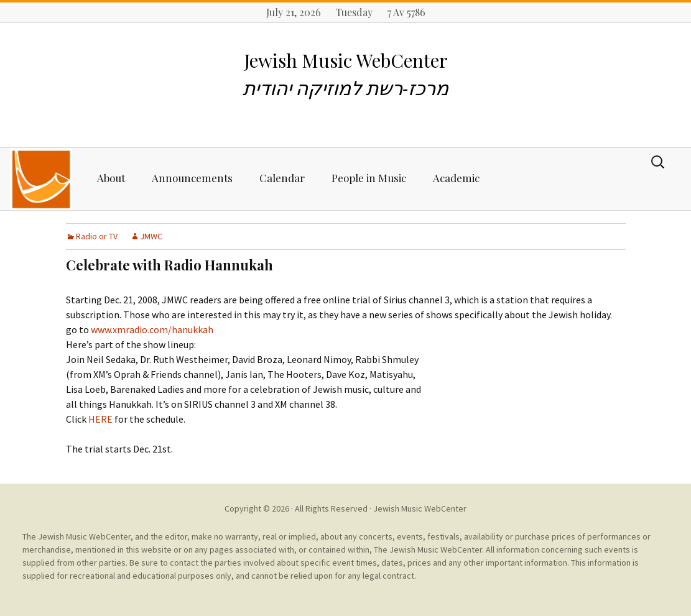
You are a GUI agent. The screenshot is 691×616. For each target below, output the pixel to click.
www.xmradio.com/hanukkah (152, 329)
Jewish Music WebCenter (420, 508)
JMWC (151, 236)
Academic (456, 178)
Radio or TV (97, 236)
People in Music (369, 178)
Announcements (192, 178)
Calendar (282, 178)
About (111, 178)
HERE (100, 419)
